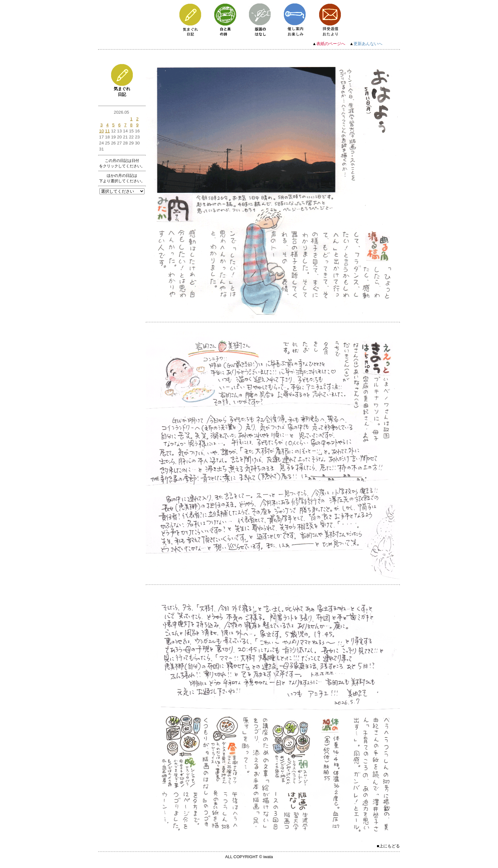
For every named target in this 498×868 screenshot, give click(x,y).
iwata (268, 857)
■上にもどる (388, 846)
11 (108, 131)
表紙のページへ (331, 44)
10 (101, 131)
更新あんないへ (368, 44)
